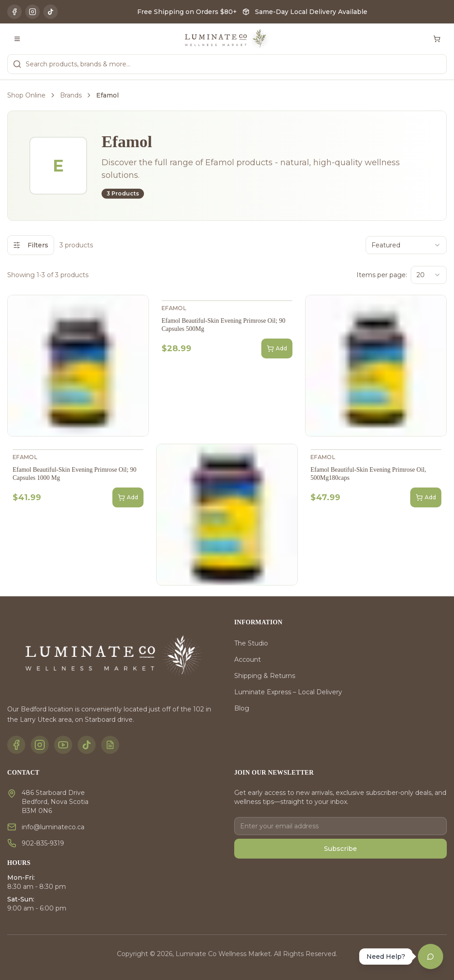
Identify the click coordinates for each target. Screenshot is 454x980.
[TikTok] (51, 12)
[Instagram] (32, 12)
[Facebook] (14, 12)
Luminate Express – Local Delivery (288, 692)
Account (248, 660)
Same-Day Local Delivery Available (311, 12)
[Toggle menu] (17, 39)
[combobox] (406, 245)
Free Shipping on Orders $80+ (187, 12)
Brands (71, 95)
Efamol (174, 308)
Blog (242, 708)
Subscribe (340, 849)
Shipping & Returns (265, 676)
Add (277, 348)
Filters (31, 245)
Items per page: (382, 275)
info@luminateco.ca (53, 827)
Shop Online (26, 95)
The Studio (251, 643)
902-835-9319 (43, 843)
